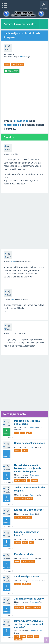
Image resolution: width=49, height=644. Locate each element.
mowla (13, 299)
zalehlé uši (26, 584)
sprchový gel (19, 608)
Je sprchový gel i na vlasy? (29, 599)
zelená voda (19, 517)
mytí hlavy (37, 608)
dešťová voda (20, 498)
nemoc (24, 562)
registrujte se (12, 125)
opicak (13, 262)
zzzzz (37, 475)
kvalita (17, 480)
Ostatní (22, 57)
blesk (32, 543)
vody (24, 480)
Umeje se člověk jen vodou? (30, 443)
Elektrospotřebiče (36, 631)
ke (29, 480)
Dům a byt (33, 427)
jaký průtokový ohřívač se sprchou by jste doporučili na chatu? (29, 624)
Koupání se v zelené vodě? (29, 510)
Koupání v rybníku (24, 554)
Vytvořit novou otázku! (20, 24)
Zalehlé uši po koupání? (27, 576)
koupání (20, 65)
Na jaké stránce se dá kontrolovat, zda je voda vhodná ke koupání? (28, 468)
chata (37, 636)
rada (17, 636)
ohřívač (23, 636)
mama (13, 334)
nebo (22, 433)
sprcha (7, 65)
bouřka (25, 543)
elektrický (18, 639)
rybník (17, 562)
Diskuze (32, 495)
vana (13, 65)
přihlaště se (21, 121)
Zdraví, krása (34, 581)
